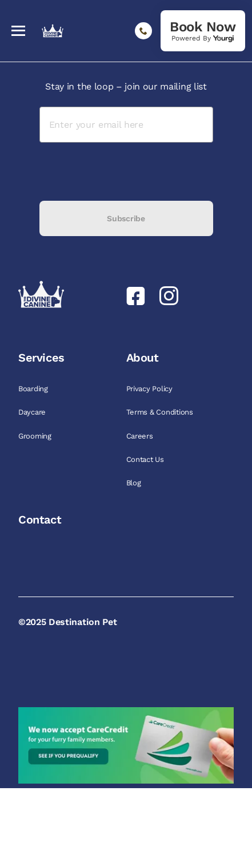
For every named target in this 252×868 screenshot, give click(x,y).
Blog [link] (135, 483)
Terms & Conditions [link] (161, 412)
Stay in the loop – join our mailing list (126, 86)
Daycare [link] (33, 412)
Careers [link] (141, 436)
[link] (203, 31)
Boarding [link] (34, 389)
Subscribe (126, 218)
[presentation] (126, 172)
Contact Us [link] (146, 459)
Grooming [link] (36, 436)
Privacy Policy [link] (151, 389)
